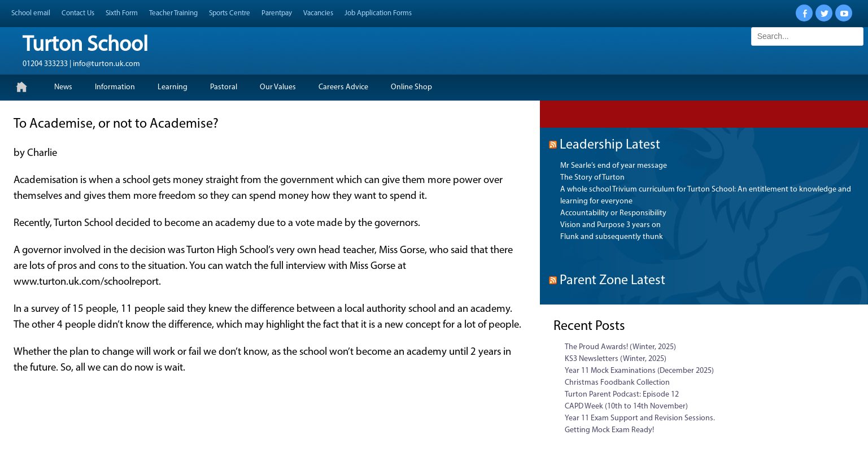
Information (115, 87)
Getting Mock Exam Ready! (609, 430)
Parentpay (277, 13)
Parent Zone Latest (612, 281)
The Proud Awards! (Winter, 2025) (620, 347)
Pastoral (224, 87)
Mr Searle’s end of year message (614, 166)
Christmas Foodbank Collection (617, 383)
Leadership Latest (610, 145)
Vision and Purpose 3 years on (610, 225)
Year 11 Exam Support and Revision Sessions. (640, 418)
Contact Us (78, 13)
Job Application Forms (378, 13)
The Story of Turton (592, 178)
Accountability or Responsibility (613, 213)
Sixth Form (122, 13)
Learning (173, 87)
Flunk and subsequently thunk (612, 237)
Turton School (85, 45)
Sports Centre (230, 13)
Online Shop (411, 87)
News (63, 87)
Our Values (278, 87)
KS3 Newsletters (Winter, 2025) (616, 359)
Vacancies (318, 13)
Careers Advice (343, 87)
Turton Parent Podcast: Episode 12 (622, 395)
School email (31, 13)
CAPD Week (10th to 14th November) (626, 406)
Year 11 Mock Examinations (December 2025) (639, 371)
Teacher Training (173, 13)
